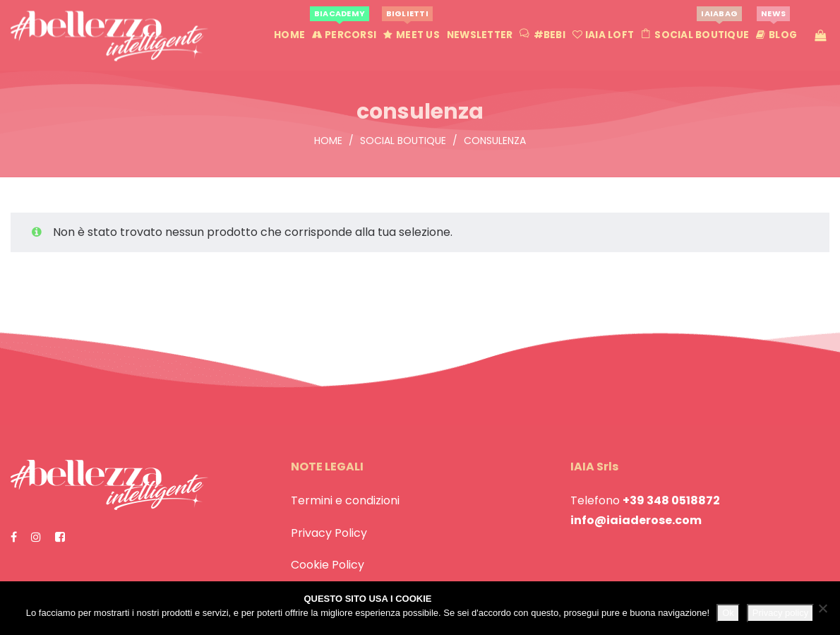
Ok (728, 613)
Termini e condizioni (345, 500)
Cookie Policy (328, 565)
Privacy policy (780, 613)
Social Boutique (403, 141)
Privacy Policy (329, 533)
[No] (822, 608)
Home (328, 141)
